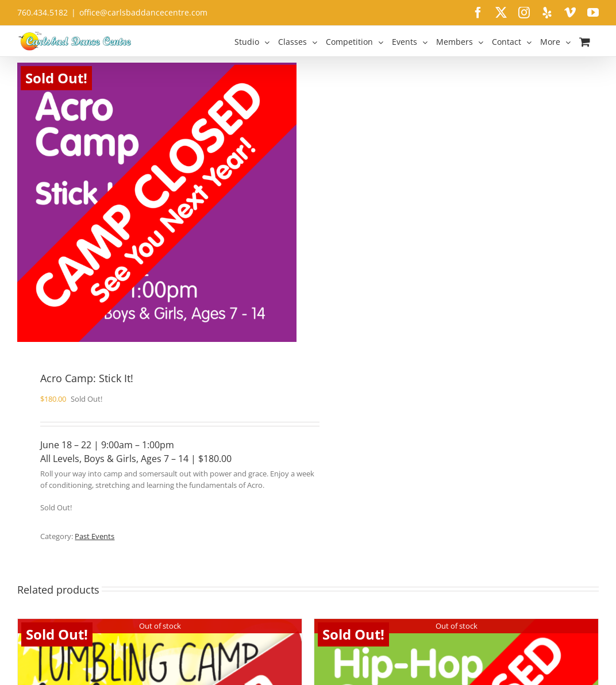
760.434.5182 (43, 12)
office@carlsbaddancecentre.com (143, 12)
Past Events (95, 536)
